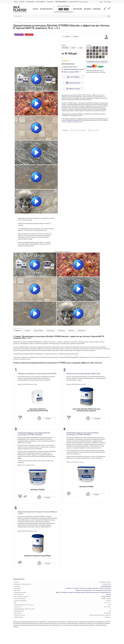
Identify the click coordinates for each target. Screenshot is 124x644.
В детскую (95, 588)
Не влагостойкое (106, 596)
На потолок (108, 588)
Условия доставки (94, 130)
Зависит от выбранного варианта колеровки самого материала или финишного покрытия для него (83, 592)
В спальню (69, 588)
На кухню (82, 588)
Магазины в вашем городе (79, 130)
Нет (66, 9)
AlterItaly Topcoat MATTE (74, 120)
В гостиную (76, 588)
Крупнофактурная (106, 586)
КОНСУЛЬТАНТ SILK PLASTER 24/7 (97, 62)
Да (61, 9)
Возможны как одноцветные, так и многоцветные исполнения (93, 590)
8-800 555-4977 (74, 2)
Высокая (108, 594)
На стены (101, 588)
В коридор (89, 588)
